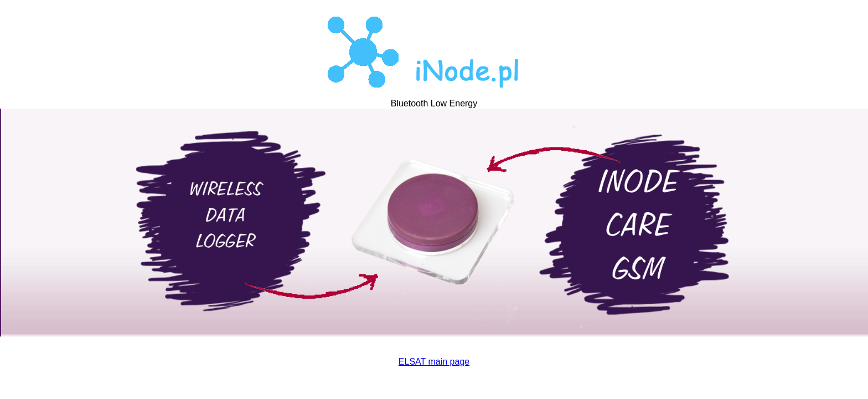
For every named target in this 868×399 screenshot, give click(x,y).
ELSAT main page (434, 362)
